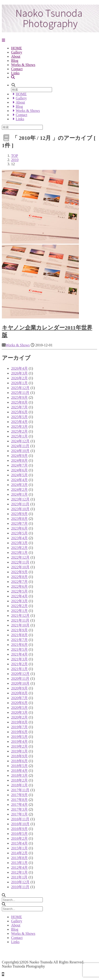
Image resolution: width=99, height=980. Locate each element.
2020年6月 (19, 703)
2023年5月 (19, 533)
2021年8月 (19, 635)
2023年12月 (20, 499)
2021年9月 (19, 630)
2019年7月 (19, 727)
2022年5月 (19, 591)
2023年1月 (19, 553)
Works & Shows (23, 65)
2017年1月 (19, 814)
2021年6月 (19, 645)
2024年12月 (20, 441)
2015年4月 (19, 843)
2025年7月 (19, 407)
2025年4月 (19, 422)
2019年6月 (19, 732)
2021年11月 (20, 620)
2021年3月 (19, 659)
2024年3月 (19, 485)
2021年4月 (19, 654)
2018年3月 (19, 775)
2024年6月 (19, 470)
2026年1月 (19, 383)
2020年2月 (19, 717)
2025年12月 (20, 388)
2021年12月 (20, 616)
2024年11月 (20, 446)
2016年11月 (20, 819)
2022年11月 (20, 562)
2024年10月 (20, 451)
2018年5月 (19, 766)
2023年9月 (19, 514)
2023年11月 (20, 504)
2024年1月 (19, 494)
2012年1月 (19, 872)
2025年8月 (19, 402)
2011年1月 (19, 877)
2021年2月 (19, 664)
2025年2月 (19, 431)
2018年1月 (19, 785)
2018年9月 (19, 756)
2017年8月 (19, 800)
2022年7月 (19, 582)
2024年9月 (19, 456)
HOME (17, 48)
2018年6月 (19, 761)
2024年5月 (19, 475)
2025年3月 (19, 427)
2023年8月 (19, 519)
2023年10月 (20, 509)
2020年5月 (19, 708)
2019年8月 (19, 722)
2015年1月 (19, 848)
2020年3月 (19, 712)
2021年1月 (19, 669)
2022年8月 (19, 577)
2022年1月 (19, 611)
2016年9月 (19, 829)
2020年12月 (20, 674)
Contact (17, 69)
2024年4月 (19, 480)
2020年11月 (20, 679)
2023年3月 (19, 543)
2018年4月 (19, 771)
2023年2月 (19, 548)
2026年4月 (19, 368)
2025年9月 (19, 397)
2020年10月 (20, 683)
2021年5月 (19, 649)
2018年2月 (19, 780)
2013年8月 (19, 858)
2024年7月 (19, 465)
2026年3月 (19, 373)
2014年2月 (19, 853)
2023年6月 (19, 528)
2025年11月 (20, 393)
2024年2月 (19, 490)
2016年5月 (19, 834)
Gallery (17, 52)
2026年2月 (19, 378)
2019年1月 (19, 751)
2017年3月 (19, 809)
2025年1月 (19, 436)
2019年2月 (19, 746)
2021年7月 (19, 640)
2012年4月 (19, 868)
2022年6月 (19, 586)
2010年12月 (20, 882)
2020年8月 (19, 693)
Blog (15, 61)
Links (15, 73)
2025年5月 (19, 417)
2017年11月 (20, 790)
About (16, 56)
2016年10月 (20, 824)
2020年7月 (19, 698)
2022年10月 (20, 567)
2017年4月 (19, 805)
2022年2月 (19, 606)
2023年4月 (19, 538)
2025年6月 (19, 412)
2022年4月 (19, 596)
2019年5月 (19, 737)
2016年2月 (19, 838)
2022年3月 (19, 601)
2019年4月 (19, 742)
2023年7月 (19, 523)
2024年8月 (19, 460)
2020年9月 (19, 688)
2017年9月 (19, 795)
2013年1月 (19, 863)
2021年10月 (20, 625)
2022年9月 (19, 572)
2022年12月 (20, 557)
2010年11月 (20, 887)
